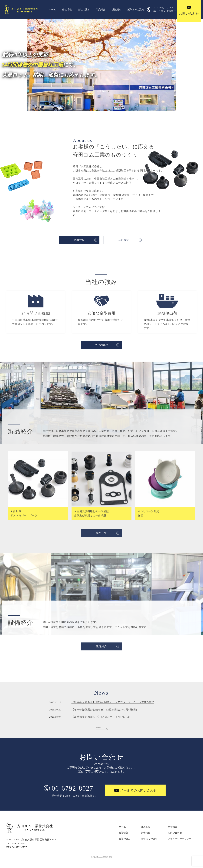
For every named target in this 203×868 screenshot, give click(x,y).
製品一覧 (101, 536)
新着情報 (173, 827)
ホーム (52, 9)
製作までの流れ (136, 9)
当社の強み (84, 9)
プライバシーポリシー (180, 839)
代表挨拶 (79, 240)
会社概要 (124, 240)
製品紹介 (101, 9)
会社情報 (67, 9)
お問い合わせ (175, 833)
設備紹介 (116, 9)
